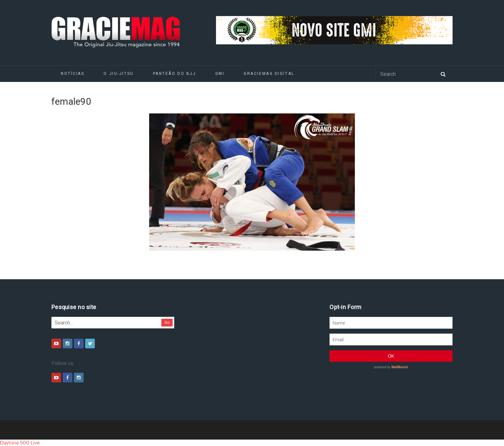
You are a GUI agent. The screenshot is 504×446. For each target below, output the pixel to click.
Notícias (72, 74)
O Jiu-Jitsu (118, 74)
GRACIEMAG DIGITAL (269, 74)
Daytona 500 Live (20, 443)
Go (167, 322)
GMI (220, 74)
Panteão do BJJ (175, 74)
